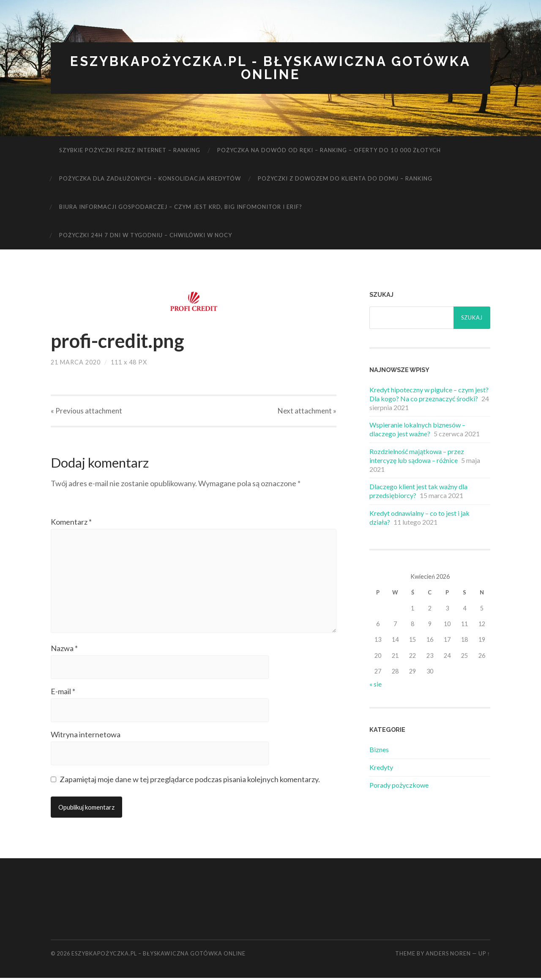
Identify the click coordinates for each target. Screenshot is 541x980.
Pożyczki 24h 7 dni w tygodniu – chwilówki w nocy (146, 235)
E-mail (63, 693)
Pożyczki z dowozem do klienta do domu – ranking (345, 179)
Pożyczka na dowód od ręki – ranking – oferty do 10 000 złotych (329, 151)
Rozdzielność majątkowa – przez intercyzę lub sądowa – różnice (417, 456)
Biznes (379, 750)
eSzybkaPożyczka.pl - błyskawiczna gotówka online (270, 68)
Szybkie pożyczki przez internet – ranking (130, 151)
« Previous (86, 411)
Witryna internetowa (86, 736)
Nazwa (64, 650)
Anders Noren (448, 955)
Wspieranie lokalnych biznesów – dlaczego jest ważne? (417, 430)
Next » (307, 411)
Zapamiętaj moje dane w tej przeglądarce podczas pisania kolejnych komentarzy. (190, 781)
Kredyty (381, 768)
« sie (376, 684)
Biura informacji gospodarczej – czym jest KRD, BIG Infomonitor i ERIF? (181, 207)
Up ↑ (484, 955)
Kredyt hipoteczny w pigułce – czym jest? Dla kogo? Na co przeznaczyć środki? (429, 394)
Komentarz (71, 522)
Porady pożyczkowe (399, 785)
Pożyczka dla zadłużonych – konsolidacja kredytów (150, 179)
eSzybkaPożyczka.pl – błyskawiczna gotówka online (158, 955)
